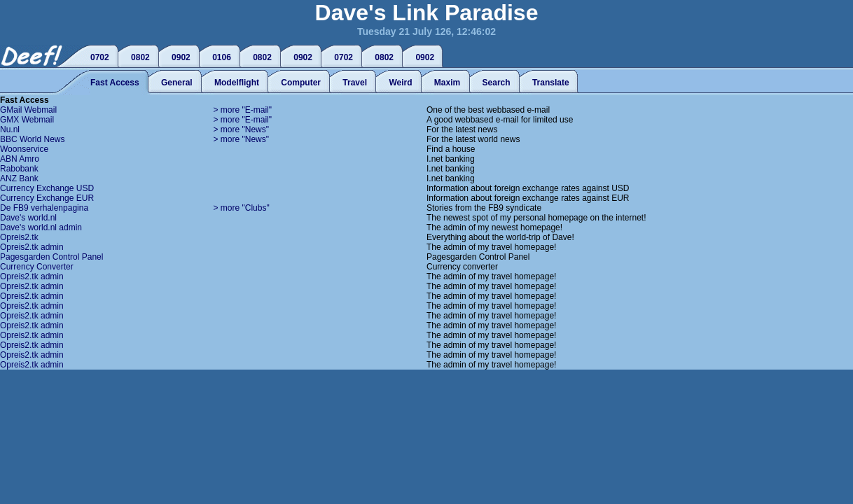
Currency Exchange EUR (47, 198)
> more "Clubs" (242, 208)
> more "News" (242, 129)
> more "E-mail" (243, 110)
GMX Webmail (27, 120)
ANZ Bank (19, 178)
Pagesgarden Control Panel (51, 257)
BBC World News (32, 139)
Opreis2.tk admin (32, 247)
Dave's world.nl (28, 218)
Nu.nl (10, 129)
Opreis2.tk (19, 237)
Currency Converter (37, 267)
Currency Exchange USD (47, 188)
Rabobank (19, 169)
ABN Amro (20, 159)
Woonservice (24, 149)
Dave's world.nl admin (41, 227)
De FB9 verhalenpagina (44, 208)
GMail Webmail (28, 110)
